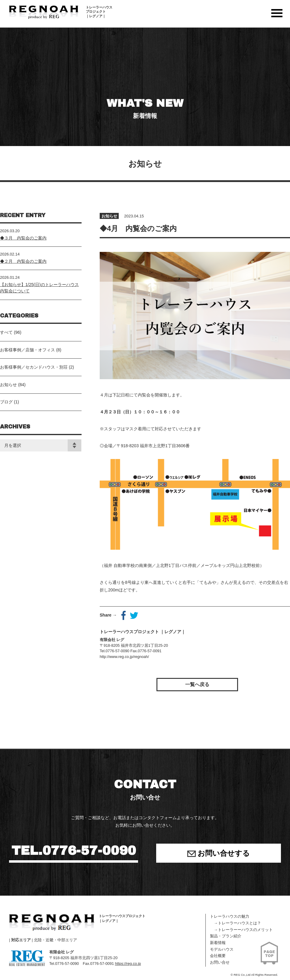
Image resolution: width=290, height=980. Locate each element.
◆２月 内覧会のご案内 (23, 261)
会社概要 (218, 956)
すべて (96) (11, 332)
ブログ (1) (10, 402)
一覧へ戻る (197, 684)
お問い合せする (219, 853)
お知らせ (109, 216)
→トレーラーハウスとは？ (235, 923)
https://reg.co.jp (128, 964)
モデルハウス (222, 949)
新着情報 (218, 943)
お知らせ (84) (13, 385)
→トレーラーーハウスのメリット (241, 930)
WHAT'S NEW (145, 109)
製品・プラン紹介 (226, 936)
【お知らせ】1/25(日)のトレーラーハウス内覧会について (39, 288)
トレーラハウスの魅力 (230, 917)
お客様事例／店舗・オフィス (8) (31, 350)
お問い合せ (220, 962)
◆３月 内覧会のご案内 (23, 238)
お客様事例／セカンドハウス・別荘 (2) (37, 367)
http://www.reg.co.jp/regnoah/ (124, 657)
